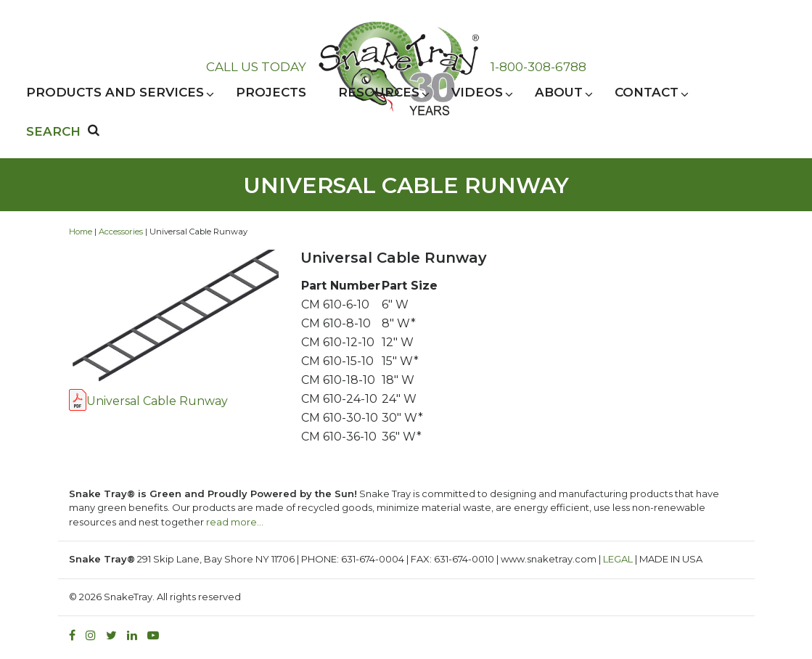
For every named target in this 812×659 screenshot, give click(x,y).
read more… (235, 522)
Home (81, 232)
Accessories (121, 232)
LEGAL (618, 559)
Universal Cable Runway (157, 401)
